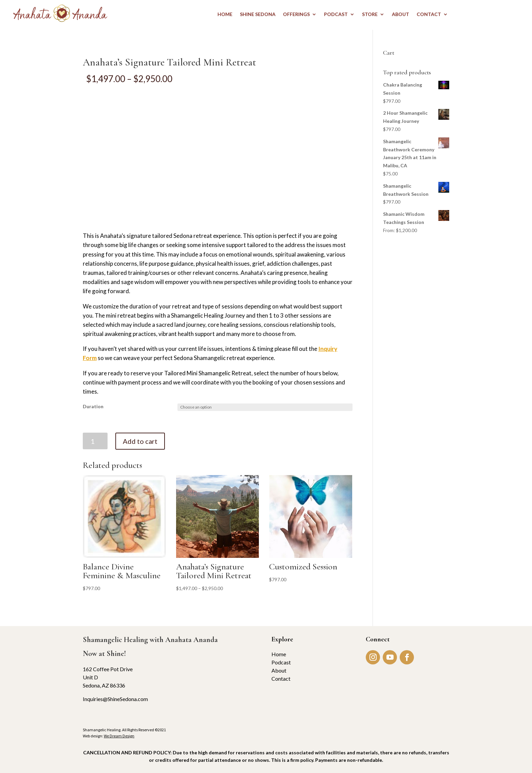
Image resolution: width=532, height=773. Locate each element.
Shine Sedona (258, 14)
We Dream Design (119, 736)
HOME (225, 14)
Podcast (281, 662)
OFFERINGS (296, 14)
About (279, 670)
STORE (370, 14)
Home (279, 654)
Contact (281, 678)
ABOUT (401, 14)
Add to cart (140, 441)
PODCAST (336, 14)
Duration (93, 406)
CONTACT (429, 14)
